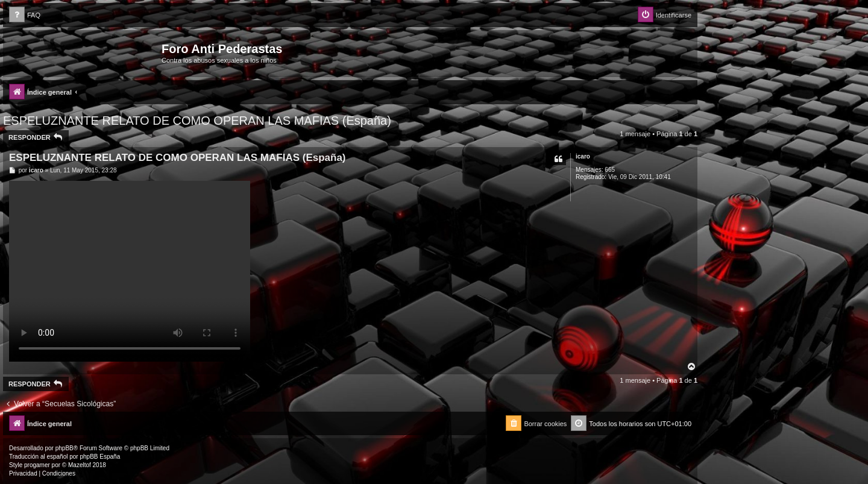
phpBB (64, 448)
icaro (583, 156)
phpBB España (100, 457)
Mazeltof (80, 465)
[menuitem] (25, 15)
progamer (37, 465)
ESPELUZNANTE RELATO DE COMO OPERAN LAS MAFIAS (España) (197, 121)
